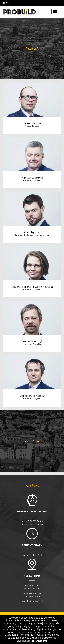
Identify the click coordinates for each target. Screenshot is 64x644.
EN (8, 3)
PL (4, 3)
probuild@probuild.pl (32, 601)
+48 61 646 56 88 (34, 521)
